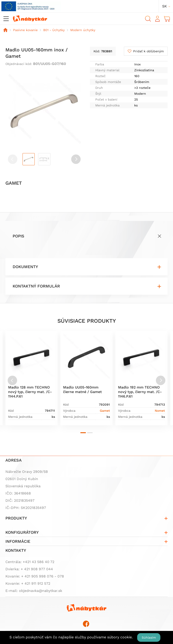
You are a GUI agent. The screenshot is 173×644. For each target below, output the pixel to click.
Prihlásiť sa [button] (157, 19)
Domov (5, 30)
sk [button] (165, 6)
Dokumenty (25, 267)
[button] (76, 159)
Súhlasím (149, 637)
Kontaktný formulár (36, 286)
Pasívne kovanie (25, 30)
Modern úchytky (83, 30)
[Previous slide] (12, 380)
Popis (18, 236)
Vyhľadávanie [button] (148, 19)
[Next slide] (161, 380)
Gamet (105, 411)
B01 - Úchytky (54, 30)
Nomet (160, 411)
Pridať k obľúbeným (148, 51)
